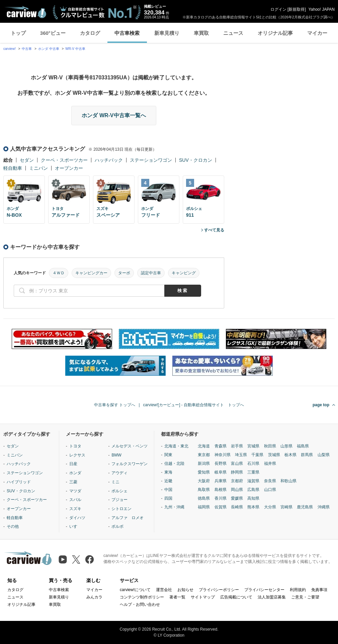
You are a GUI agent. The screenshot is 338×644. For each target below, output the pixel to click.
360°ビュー (53, 33)
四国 (168, 498)
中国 (168, 490)
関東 (168, 455)
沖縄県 (324, 507)
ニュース (233, 33)
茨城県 (274, 455)
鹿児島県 (305, 507)
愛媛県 (237, 498)
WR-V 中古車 (75, 49)
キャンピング (184, 273)
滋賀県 (253, 481)
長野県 (221, 463)
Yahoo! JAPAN (322, 9)
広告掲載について (236, 597)
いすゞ (75, 526)
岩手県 (237, 446)
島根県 (221, 490)
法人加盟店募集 (272, 597)
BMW (116, 455)
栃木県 (290, 455)
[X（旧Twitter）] (76, 559)
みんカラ (94, 597)
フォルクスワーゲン (130, 464)
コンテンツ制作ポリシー (142, 597)
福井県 (270, 463)
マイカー (317, 33)
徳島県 (204, 498)
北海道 (204, 446)
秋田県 (270, 446)
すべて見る (214, 230)
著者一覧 (177, 597)
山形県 (286, 446)
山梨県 (324, 455)
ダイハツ (77, 518)
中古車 (27, 49)
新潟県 (204, 463)
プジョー (119, 500)
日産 (73, 464)
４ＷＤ (59, 273)
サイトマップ (203, 597)
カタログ (90, 33)
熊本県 (253, 507)
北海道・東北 (176, 446)
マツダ (75, 491)
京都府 (237, 481)
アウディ (119, 473)
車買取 (201, 33)
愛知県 (204, 472)
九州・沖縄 (174, 507)
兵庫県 (221, 481)
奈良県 (270, 481)
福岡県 (204, 507)
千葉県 (257, 455)
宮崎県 (286, 507)
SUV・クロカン (196, 160)
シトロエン (121, 509)
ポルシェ (119, 491)
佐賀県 (221, 507)
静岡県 (237, 472)
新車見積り (167, 33)
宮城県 (253, 446)
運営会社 (164, 590)
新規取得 (297, 9)
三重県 (253, 472)
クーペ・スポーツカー (64, 160)
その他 (13, 526)
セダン (27, 160)
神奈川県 (223, 455)
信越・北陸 (174, 463)
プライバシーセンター (264, 590)
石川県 (253, 463)
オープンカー (69, 168)
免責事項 (319, 590)
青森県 (221, 446)
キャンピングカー (91, 273)
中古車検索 (127, 33)
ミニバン (38, 168)
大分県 (270, 507)
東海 (168, 472)
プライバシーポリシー (219, 590)
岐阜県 (221, 472)
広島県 (253, 490)
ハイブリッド (19, 482)
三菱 (73, 482)
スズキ (75, 509)
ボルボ (117, 526)
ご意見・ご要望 (305, 597)
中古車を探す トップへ (115, 405)
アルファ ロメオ (128, 518)
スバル (75, 500)
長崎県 (237, 507)
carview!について (135, 590)
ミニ (115, 482)
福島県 (303, 446)
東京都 (204, 455)
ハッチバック (109, 160)
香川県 (221, 498)
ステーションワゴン (151, 160)
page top (321, 405)
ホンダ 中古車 (49, 49)
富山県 (237, 463)
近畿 (168, 481)
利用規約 (298, 590)
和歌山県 (288, 481)
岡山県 (237, 490)
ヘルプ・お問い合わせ (140, 604)
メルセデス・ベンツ (130, 446)
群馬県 (307, 455)
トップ (18, 33)
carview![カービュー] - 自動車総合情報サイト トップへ (194, 405)
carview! (10, 49)
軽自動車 (13, 168)
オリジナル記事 (275, 33)
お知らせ (185, 590)
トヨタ (75, 446)
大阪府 (204, 481)
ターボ (124, 273)
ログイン (278, 9)
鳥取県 (204, 490)
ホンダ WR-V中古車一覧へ (114, 115)
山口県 (270, 490)
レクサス (77, 455)
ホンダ (75, 473)
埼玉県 (241, 455)
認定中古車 (151, 273)
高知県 (253, 498)
